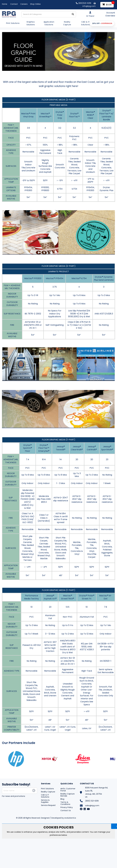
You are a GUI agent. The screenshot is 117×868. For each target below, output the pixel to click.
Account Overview (110, 14)
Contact (14, 4)
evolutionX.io (70, 818)
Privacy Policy (67, 807)
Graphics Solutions (31, 23)
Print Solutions (13, 23)
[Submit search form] (73, 14)
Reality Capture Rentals (68, 795)
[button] (102, 23)
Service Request (48, 805)
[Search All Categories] (49, 14)
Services (46, 784)
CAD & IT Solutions (85, 23)
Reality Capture (67, 23)
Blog (62, 799)
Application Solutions (49, 23)
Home (5, 4)
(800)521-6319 (84, 3)
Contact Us (66, 810)
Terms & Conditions (65, 803)
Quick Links (67, 784)
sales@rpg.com (92, 806)
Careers (24, 4)
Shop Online (35, 4)
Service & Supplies (45, 801)
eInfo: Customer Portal (68, 790)
